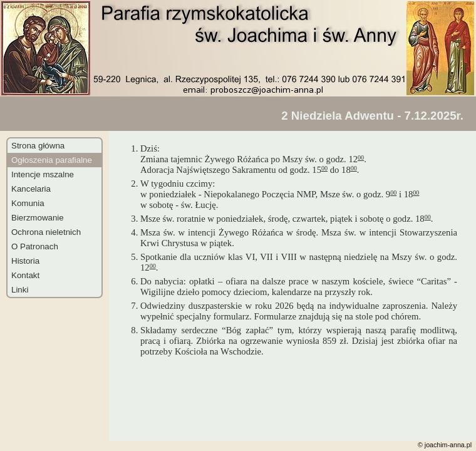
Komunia (28, 203)
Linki (20, 290)
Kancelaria (31, 189)
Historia (25, 261)
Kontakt (25, 275)
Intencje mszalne (43, 174)
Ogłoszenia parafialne (52, 160)
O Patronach (35, 246)
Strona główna (38, 146)
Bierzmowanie (38, 218)
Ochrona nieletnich (46, 232)
